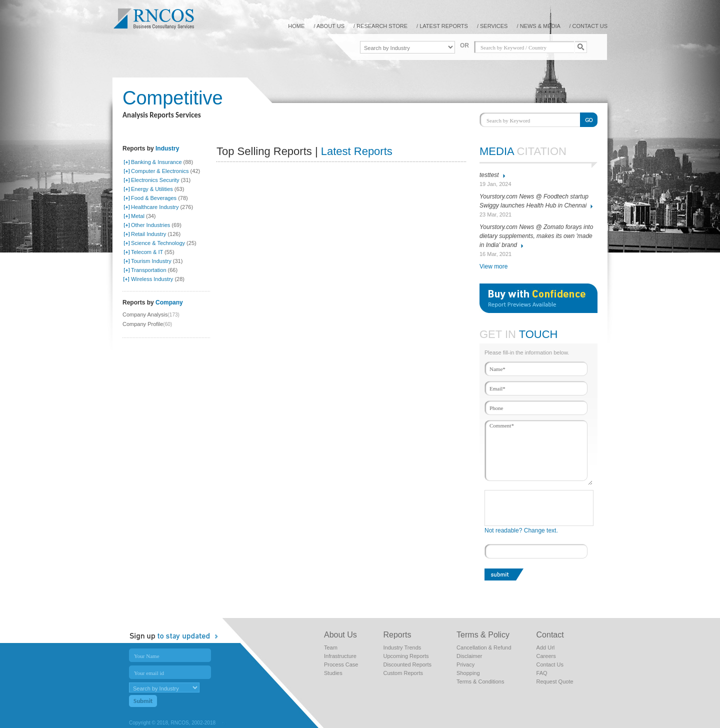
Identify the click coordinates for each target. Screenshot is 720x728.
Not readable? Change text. (521, 530)
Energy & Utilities (152, 189)
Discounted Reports (407, 664)
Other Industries (150, 225)
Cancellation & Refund (484, 647)
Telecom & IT (147, 252)
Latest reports (444, 26)
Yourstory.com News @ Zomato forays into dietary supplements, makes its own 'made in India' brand (536, 236)
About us (330, 26)
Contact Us (550, 664)
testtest (489, 175)
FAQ (542, 673)
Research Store (382, 26)
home (296, 26)
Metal (138, 216)
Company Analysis (145, 314)
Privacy (465, 664)
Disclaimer (469, 656)
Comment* (538, 452)
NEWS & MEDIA (541, 26)
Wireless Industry (152, 279)
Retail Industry (148, 234)
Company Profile (143, 324)
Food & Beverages (154, 198)
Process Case (341, 664)
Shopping (468, 673)
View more (493, 266)
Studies (333, 673)
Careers (546, 656)
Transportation (149, 270)
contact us (590, 26)
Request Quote (555, 681)
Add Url (546, 647)
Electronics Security (155, 180)
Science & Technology (158, 243)
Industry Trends (402, 647)
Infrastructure (340, 656)
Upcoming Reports (406, 656)
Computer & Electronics (160, 171)
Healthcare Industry (155, 207)
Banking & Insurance (156, 162)
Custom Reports (403, 673)
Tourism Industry (151, 261)
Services (494, 26)
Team (331, 647)
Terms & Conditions (480, 681)
